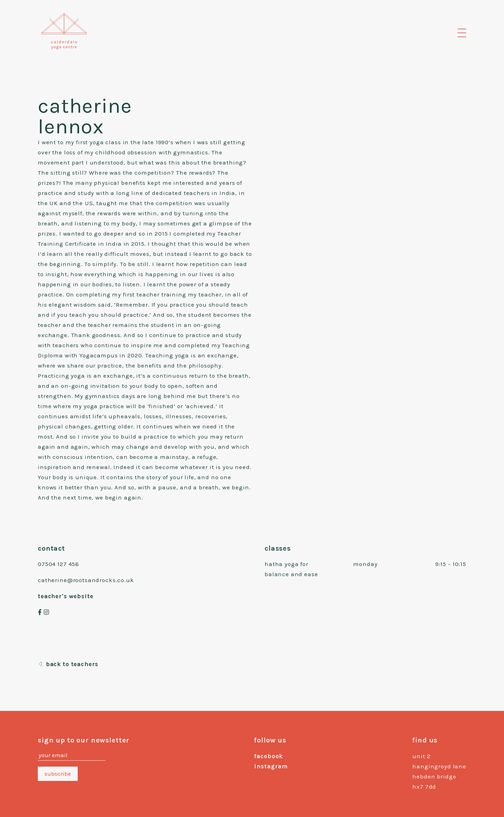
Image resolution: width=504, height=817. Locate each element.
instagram (271, 766)
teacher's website (65, 596)
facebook (268, 756)
